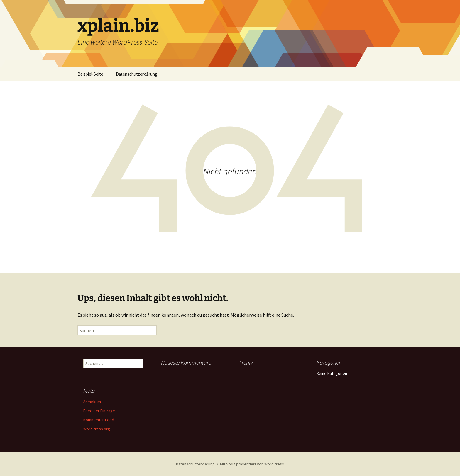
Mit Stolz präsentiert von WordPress (252, 464)
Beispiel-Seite (90, 74)
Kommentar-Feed (99, 420)
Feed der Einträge (99, 411)
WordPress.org (97, 429)
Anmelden (92, 402)
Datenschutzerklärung (137, 74)
